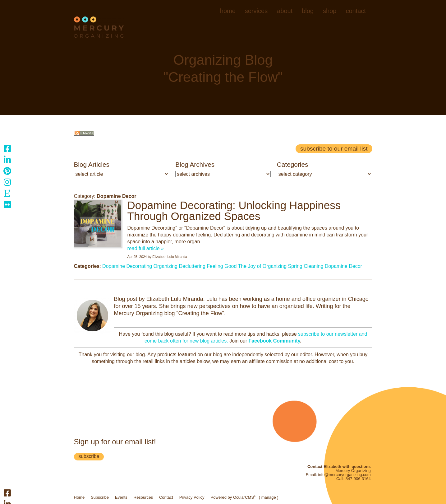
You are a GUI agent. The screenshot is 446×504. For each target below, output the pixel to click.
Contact (356, 11)
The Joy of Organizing (262, 266)
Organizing (166, 266)
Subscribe (100, 497)
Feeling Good (222, 266)
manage (269, 497)
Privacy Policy (192, 497)
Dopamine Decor (343, 266)
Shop (330, 11)
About (285, 11)
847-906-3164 (358, 479)
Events (121, 497)
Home (228, 11)
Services (256, 11)
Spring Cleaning (306, 266)
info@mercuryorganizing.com (344, 475)
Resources (143, 497)
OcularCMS (244, 497)
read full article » (146, 248)
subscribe (89, 456)
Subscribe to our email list (334, 149)
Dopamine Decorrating (127, 266)
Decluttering (192, 266)
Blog (308, 11)
